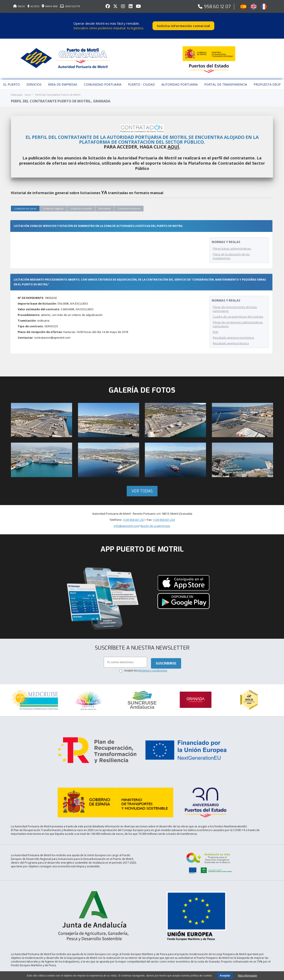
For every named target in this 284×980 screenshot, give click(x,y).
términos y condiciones (153, 687)
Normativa (105, 200)
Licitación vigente (53, 200)
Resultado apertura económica (233, 337)
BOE (216, 331)
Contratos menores (129, 200)
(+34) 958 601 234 (164, 535)
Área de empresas (63, 76)
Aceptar (225, 976)
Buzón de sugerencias (155, 541)
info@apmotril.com (126, 541)
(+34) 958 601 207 (134, 535)
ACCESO (33, 6)
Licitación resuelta (81, 200)
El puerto (12, 76)
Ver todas (142, 507)
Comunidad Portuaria (103, 76)
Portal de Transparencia (226, 76)
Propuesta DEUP (267, 76)
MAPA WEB (50, 6)
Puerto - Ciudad (141, 76)
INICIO (19, 6)
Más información (248, 976)
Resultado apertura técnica (231, 343)
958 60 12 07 (217, 7)
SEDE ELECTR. (70, 6)
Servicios (34, 76)
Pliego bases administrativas (232, 240)
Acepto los (146, 687)
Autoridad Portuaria (180, 76)
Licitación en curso (25, 200)
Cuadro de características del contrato (238, 316)
